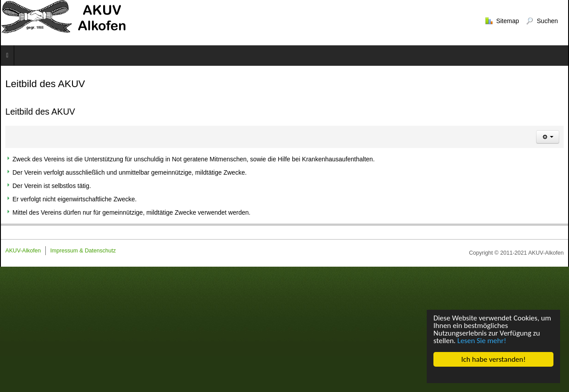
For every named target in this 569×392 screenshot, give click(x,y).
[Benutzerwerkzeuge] (548, 137)
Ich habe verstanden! (494, 359)
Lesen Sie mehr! (482, 341)
